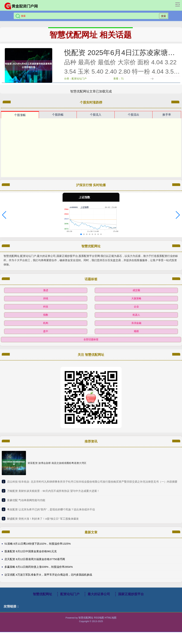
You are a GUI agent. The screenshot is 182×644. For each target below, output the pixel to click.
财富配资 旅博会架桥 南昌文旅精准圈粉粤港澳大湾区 (57, 467)
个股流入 (96, 119)
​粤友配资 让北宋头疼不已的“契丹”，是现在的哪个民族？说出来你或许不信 (51, 514)
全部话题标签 (91, 344)
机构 (46, 327)
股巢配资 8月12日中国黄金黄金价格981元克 (31, 556)
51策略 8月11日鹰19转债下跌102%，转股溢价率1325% (38, 548)
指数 (46, 319)
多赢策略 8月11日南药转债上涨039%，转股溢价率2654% (39, 571)
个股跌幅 (58, 119)
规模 (136, 335)
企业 (136, 311)
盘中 (46, 335)
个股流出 (133, 119)
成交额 (136, 294)
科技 (46, 311)
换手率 (167, 119)
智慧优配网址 (42, 599)
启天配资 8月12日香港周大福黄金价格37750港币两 (35, 563)
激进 (46, 294)
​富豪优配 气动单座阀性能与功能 (26, 504)
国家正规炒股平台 (131, 599)
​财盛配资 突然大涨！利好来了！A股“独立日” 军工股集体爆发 (43, 523)
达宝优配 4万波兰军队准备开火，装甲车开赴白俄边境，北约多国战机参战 (48, 579)
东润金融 (136, 327)
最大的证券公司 (99, 599)
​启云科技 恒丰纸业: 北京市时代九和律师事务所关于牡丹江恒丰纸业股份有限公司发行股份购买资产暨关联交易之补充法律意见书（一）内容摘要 (92, 486)
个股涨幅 (20, 119)
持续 (46, 303)
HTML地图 (111, 622)
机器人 (136, 319)
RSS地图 (99, 622)
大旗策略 (136, 303)
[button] (4, 219)
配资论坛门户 (70, 599)
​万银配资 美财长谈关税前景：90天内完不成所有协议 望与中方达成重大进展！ (53, 495)
